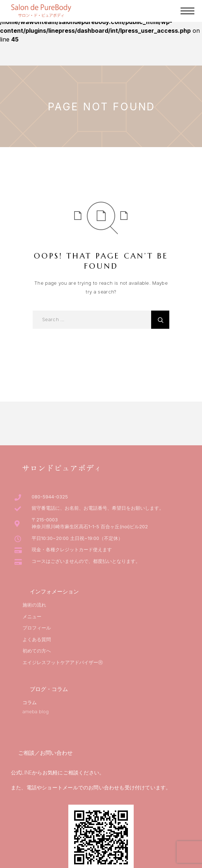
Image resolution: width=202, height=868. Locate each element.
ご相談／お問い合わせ (45, 753)
